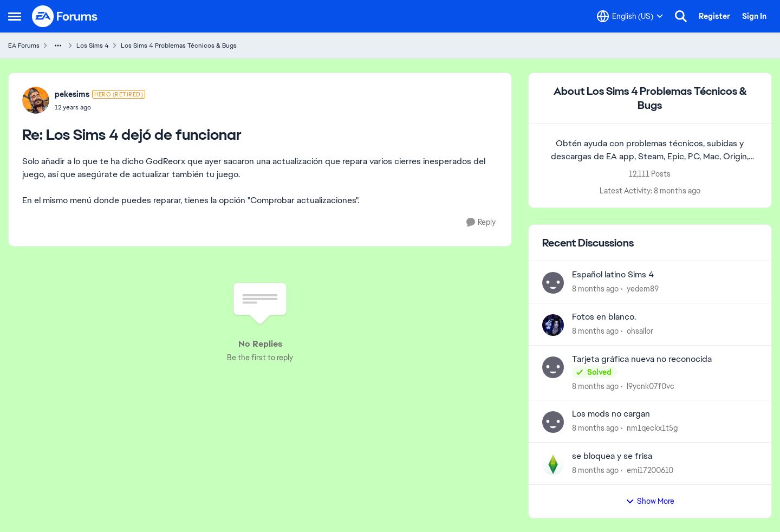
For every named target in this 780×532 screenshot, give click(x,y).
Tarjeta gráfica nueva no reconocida (642, 359)
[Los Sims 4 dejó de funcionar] (100, 107)
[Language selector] (630, 16)
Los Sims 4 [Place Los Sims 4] (93, 46)
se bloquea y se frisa (612, 456)
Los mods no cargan (611, 414)
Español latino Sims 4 (613, 275)
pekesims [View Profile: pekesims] (72, 94)
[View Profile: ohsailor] (553, 325)
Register (714, 16)
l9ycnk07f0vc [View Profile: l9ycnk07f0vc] (651, 386)
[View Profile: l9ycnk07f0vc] (553, 367)
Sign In (754, 16)
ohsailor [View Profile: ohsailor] (640, 331)
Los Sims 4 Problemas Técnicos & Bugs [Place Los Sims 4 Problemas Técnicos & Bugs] (179, 46)
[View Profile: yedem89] (553, 283)
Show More (650, 501)
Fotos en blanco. (604, 317)
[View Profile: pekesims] (36, 100)
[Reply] (481, 222)
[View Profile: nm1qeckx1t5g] (553, 422)
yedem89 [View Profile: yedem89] (643, 289)
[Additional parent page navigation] (58, 46)
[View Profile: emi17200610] (553, 464)
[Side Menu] (15, 16)
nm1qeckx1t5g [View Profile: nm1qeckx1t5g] (652, 428)
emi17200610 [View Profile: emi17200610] (650, 470)
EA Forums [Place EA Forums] (24, 46)
